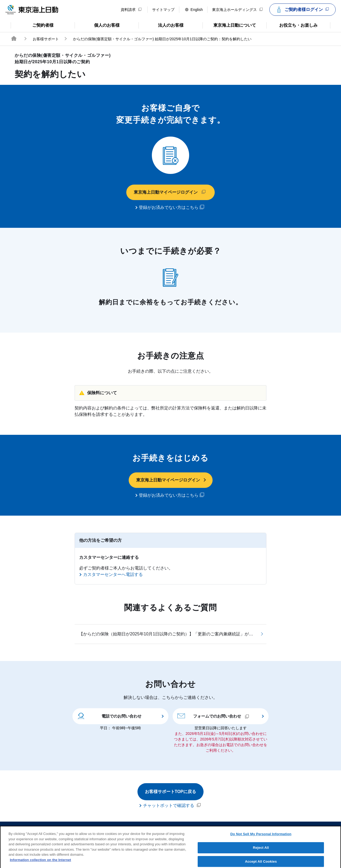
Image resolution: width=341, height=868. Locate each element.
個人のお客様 (97, 25)
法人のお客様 (161, 25)
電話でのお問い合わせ (109, 716)
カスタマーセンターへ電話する (113, 574)
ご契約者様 (32, 25)
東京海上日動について (229, 25)
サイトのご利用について (133, 829)
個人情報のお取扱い (212, 829)
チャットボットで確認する (172, 805)
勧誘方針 (174, 829)
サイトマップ (163, 10)
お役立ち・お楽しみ (292, 25)
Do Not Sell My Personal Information (261, 837)
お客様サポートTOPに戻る (171, 792)
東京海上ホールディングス (237, 10)
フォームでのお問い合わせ (213, 716)
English (194, 10)
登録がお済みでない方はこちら (171, 207)
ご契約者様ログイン (302, 10)
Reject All (261, 851)
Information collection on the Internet (40, 863)
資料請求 (131, 10)
